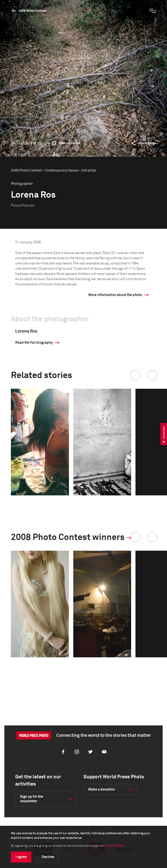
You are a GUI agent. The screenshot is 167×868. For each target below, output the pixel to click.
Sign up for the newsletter (32, 799)
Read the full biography (34, 343)
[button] (135, 375)
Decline (48, 857)
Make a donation (102, 789)
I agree (21, 857)
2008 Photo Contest (33, 11)
